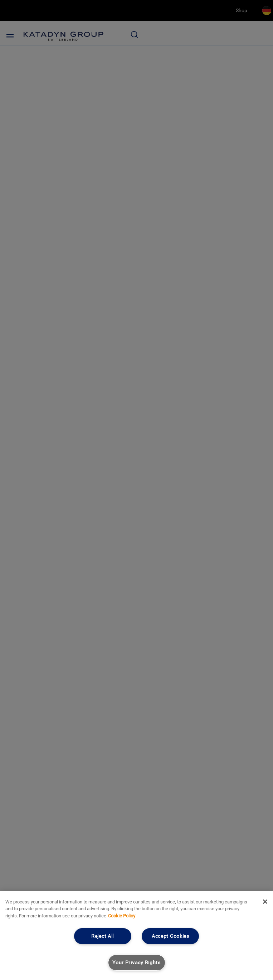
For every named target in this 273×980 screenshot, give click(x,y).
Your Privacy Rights (136, 963)
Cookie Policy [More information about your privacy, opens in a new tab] (122, 916)
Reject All (103, 936)
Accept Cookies (170, 936)
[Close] (265, 902)
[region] (136, 936)
